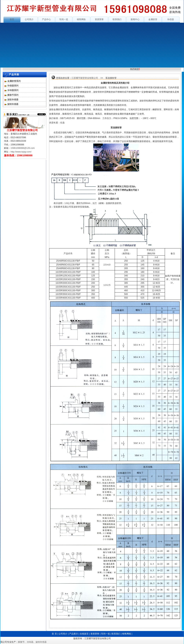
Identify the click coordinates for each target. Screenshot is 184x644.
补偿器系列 (13, 86)
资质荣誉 (99, 19)
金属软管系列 (14, 81)
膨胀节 (21, 642)
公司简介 (29, 19)
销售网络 (81, 19)
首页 (12, 19)
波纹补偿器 (13, 100)
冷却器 (30, 642)
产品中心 (46, 19)
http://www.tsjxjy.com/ (21, 152)
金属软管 (153, 19)
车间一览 (64, 19)
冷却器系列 (13, 90)
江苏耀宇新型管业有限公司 (85, 78)
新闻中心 (135, 19)
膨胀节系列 (13, 95)
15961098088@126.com (23, 148)
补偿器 (171, 19)
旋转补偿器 (13, 104)
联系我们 (117, 19)
